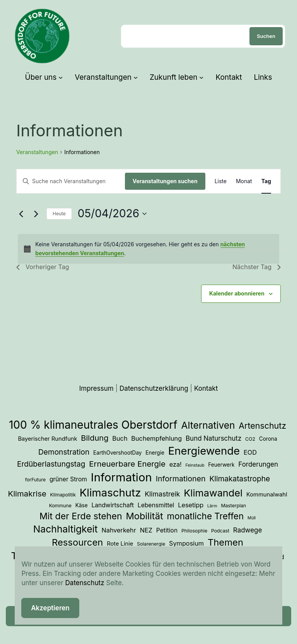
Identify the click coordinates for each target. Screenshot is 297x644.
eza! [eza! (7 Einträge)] (176, 464)
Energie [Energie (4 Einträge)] (155, 453)
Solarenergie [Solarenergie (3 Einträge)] (151, 544)
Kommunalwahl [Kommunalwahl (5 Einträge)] (267, 495)
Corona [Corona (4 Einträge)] (268, 439)
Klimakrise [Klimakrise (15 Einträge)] (27, 494)
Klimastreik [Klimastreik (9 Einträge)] (162, 494)
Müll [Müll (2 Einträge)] (252, 518)
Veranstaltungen (37, 152)
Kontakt (206, 388)
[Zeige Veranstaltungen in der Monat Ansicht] (244, 181)
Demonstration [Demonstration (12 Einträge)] (64, 452)
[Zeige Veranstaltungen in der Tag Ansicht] (266, 181)
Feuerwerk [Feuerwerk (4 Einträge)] (221, 465)
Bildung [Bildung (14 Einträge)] (95, 438)
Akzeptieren (50, 608)
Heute (59, 214)
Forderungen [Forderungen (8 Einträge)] (258, 464)
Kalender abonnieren (237, 293)
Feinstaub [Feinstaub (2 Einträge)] (195, 465)
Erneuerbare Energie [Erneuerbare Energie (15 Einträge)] (127, 464)
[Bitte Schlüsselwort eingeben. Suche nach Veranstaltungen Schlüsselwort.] (71, 181)
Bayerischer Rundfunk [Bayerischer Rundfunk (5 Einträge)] (47, 439)
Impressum (96, 388)
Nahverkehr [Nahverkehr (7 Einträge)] (119, 530)
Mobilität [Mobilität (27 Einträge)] (144, 516)
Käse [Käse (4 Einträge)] (82, 505)
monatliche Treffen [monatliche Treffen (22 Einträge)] (206, 516)
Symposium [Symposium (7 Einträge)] (186, 543)
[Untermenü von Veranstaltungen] (136, 77)
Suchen (266, 36)
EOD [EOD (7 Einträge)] (250, 452)
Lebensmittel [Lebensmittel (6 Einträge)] (156, 505)
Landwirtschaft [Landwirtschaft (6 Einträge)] (113, 505)
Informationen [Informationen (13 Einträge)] (181, 479)
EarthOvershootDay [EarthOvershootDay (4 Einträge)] (117, 453)
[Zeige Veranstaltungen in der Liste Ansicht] (221, 181)
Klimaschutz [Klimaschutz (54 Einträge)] (110, 493)
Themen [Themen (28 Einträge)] (225, 542)
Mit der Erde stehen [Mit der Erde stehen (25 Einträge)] (81, 516)
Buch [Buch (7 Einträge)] (120, 438)
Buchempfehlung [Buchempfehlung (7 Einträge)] (156, 438)
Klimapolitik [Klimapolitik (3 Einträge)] (63, 495)
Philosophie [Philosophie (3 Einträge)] (194, 531)
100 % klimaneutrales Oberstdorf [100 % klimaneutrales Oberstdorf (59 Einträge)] (93, 425)
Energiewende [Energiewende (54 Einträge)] (204, 451)
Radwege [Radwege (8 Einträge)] (248, 530)
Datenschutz (85, 583)
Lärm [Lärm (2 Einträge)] (212, 506)
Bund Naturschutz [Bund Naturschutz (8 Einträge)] (213, 438)
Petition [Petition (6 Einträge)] (167, 530)
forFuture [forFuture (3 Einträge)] (35, 480)
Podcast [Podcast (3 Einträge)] (220, 531)
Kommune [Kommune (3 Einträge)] (60, 506)
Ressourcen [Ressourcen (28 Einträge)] (77, 542)
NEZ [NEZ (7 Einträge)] (146, 530)
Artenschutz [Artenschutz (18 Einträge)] (262, 426)
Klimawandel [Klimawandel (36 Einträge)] (213, 493)
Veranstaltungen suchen (165, 181)
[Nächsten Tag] (36, 214)
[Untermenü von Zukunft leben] (201, 77)
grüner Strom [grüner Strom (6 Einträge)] (68, 479)
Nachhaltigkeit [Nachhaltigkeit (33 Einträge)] (66, 529)
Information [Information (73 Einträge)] (121, 477)
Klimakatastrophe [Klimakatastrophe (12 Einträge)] (240, 479)
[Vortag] (21, 214)
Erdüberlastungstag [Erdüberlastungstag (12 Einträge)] (51, 464)
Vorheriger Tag (43, 267)
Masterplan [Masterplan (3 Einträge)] (233, 506)
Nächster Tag (257, 267)
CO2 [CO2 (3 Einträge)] (250, 439)
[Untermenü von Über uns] (61, 77)
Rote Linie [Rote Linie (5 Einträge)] (120, 544)
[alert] (148, 249)
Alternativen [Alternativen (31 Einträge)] (208, 425)
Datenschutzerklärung (154, 388)
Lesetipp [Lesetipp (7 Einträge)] (191, 505)
